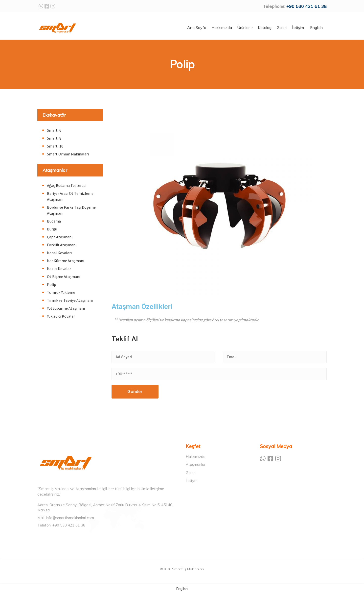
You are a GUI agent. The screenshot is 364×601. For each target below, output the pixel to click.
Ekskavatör (54, 115)
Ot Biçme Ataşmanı (64, 276)
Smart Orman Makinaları (68, 154)
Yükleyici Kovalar (61, 316)
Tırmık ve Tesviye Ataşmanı (70, 300)
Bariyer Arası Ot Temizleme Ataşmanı (70, 196)
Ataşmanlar (55, 170)
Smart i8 (54, 138)
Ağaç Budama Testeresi (67, 185)
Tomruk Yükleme (61, 292)
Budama (54, 221)
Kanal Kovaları (59, 253)
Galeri (191, 473)
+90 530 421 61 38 (307, 6)
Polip (52, 284)
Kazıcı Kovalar (59, 269)
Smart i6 (54, 130)
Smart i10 (55, 146)
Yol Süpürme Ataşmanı (66, 308)
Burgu (52, 229)
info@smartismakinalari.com (70, 518)
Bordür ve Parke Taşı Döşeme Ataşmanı (71, 210)
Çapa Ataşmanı (60, 237)
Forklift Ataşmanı (62, 245)
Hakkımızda (196, 457)
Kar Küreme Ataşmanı (66, 261)
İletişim (192, 481)
